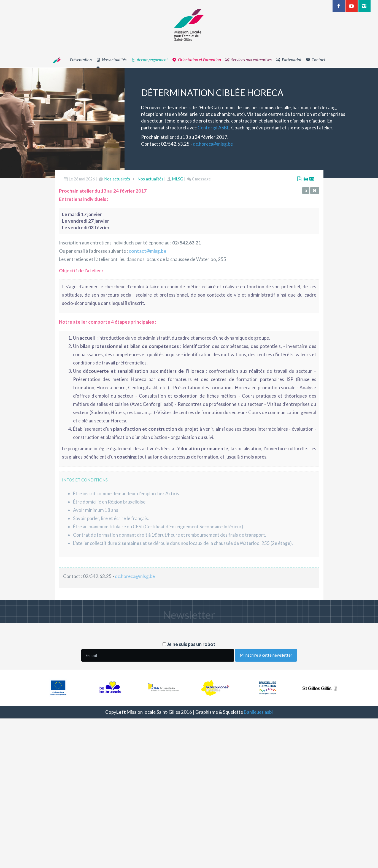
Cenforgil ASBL (229, 128)
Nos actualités (117, 195)
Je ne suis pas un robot (189, 644)
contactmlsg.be (148, 267)
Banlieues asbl (258, 712)
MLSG (178, 195)
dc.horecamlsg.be (229, 144)
